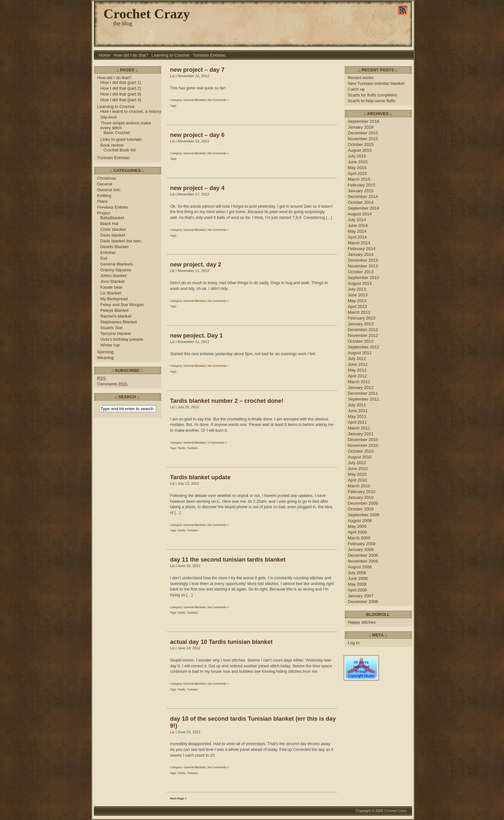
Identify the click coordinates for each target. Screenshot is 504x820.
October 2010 (361, 451)
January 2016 (361, 127)
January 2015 (361, 191)
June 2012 (358, 364)
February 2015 (362, 185)
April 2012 (357, 376)
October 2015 (361, 144)
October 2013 (361, 272)
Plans (102, 201)
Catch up (357, 89)
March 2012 (359, 382)
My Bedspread (114, 299)
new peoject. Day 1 (196, 335)
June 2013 (358, 295)
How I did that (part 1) (121, 82)
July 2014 (357, 220)
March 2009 (359, 538)
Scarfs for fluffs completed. (373, 95)
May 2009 (357, 526)
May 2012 (357, 370)
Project (104, 213)
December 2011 (363, 393)
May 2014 (357, 231)
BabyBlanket (112, 218)
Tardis (182, 448)
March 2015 (359, 179)
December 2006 (363, 602)
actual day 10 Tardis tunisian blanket (221, 642)
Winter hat (110, 345)
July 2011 (357, 405)
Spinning (105, 352)
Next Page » (178, 798)
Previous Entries (113, 207)
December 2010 (363, 440)
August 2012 (360, 353)
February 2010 (362, 492)
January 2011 (361, 434)
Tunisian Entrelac (209, 55)
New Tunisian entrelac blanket (376, 83)
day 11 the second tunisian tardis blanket (228, 559)
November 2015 (363, 139)
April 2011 (357, 422)
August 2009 (360, 521)
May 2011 (357, 416)
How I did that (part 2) (121, 88)
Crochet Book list (120, 150)
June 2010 (358, 469)
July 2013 (357, 289)
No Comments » (218, 100)
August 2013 (360, 283)
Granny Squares (116, 270)
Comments (112, 384)
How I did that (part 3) (121, 94)
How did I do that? (131, 55)
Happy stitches (362, 622)
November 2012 (363, 335)
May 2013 (357, 301)
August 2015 (360, 150)
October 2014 (361, 202)
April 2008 (357, 590)
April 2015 (357, 173)
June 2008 (358, 578)
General (105, 184)
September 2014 (364, 208)
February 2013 (362, 318)
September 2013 (364, 278)
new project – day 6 (197, 135)
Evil (104, 258)
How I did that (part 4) (121, 100)
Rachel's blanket (116, 316)
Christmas (107, 178)
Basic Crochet (117, 133)
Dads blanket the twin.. (122, 241)
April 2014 (357, 237)
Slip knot (108, 117)
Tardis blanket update (200, 477)
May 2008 (357, 584)
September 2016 (364, 121)
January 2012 (361, 387)
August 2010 (360, 457)
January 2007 (361, 596)
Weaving (105, 358)
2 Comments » (217, 443)
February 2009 (362, 544)
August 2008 (360, 567)
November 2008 (363, 561)
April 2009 (357, 532)
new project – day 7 (197, 70)
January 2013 (361, 324)
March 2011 (359, 428)
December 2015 (363, 133)
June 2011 (358, 411)
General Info (109, 190)
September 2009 (364, 515)
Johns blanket (113, 276)
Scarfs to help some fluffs (372, 101)
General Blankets (117, 264)
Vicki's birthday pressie (122, 339)
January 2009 (361, 550)
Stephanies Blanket (119, 322)
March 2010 (359, 486)
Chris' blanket (113, 229)
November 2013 (363, 266)
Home (104, 55)
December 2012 (363, 330)
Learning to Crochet (170, 55)
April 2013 (357, 306)
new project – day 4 (197, 188)
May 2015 (357, 168)
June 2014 (358, 225)
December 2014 (363, 197)
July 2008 (357, 573)
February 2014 (362, 249)
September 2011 (364, 399)
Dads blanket (113, 235)
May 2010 (357, 474)
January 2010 (361, 497)
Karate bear (111, 287)
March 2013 (359, 312)
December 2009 (363, 503)
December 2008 (363, 555)
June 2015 (358, 162)
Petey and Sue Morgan (122, 305)
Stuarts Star (112, 328)
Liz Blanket (111, 293)
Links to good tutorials (121, 139)
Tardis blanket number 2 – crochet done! (227, 401)
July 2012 (357, 359)
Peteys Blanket (114, 310)
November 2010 (363, 445)
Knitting (104, 196)
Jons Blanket (113, 281)
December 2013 (363, 260)
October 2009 (361, 509)
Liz (172, 76)
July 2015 (357, 156)
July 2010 (357, 463)
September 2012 (364, 347)
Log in (354, 643)
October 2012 (361, 341)
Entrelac (108, 252)
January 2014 (361, 254)
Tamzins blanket (116, 333)
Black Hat (109, 224)
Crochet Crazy (147, 14)
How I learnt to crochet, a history (131, 111)
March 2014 (359, 243)
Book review (112, 145)
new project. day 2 (196, 264)
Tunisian (193, 448)
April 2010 (357, 480)
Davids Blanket (114, 247)
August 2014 (360, 214)
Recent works (361, 78)
